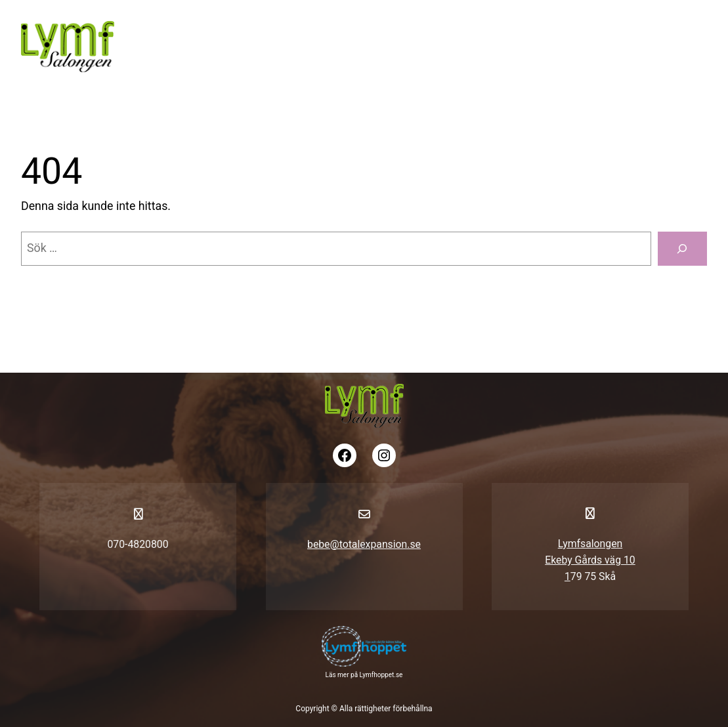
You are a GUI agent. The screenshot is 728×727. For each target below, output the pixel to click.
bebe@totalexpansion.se (364, 544)
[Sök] (682, 249)
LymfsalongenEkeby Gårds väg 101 (590, 560)
